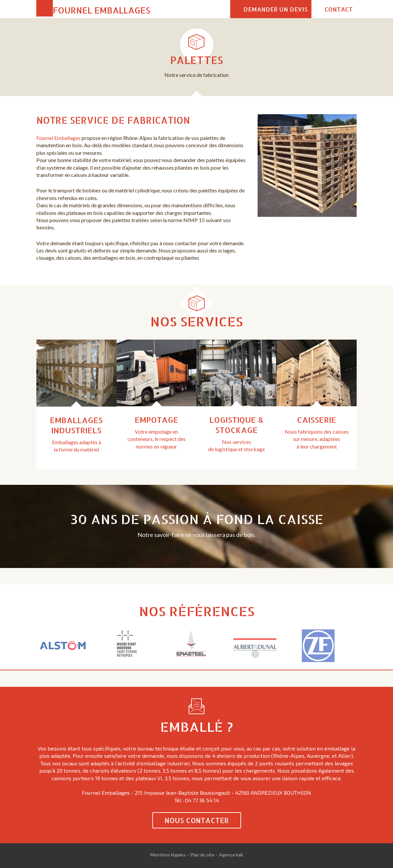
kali (239, 855)
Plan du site (202, 855)
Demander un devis (275, 9)
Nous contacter (197, 820)
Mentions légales (168, 855)
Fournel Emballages (102, 10)
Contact (339, 9)
